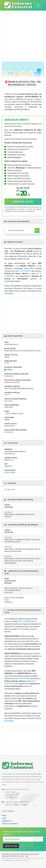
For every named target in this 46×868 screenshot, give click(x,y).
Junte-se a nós (11, 846)
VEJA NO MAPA (10, 472)
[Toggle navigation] (38, 5)
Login (4, 818)
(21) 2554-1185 (10, 490)
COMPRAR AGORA (23, 202)
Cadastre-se (7, 821)
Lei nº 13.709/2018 (26, 621)
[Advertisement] (23, 36)
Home (4, 816)
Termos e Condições (10, 824)
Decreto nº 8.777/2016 (22, 271)
